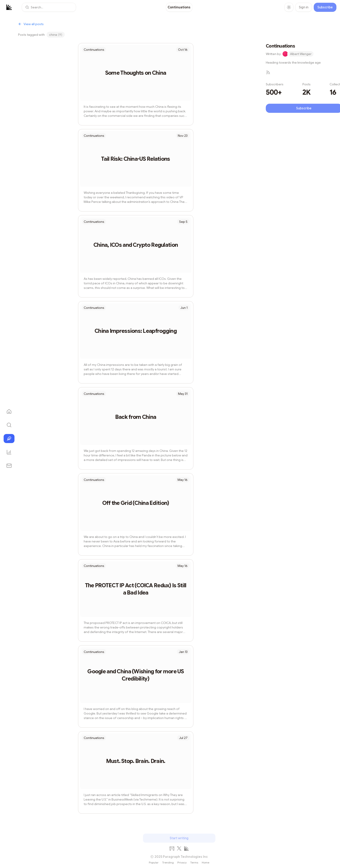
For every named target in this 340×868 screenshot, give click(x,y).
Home (206, 862)
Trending (168, 862)
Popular (154, 862)
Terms (194, 862)
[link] (179, 7)
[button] (49, 7)
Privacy (182, 862)
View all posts (31, 24)
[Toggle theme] (289, 7)
